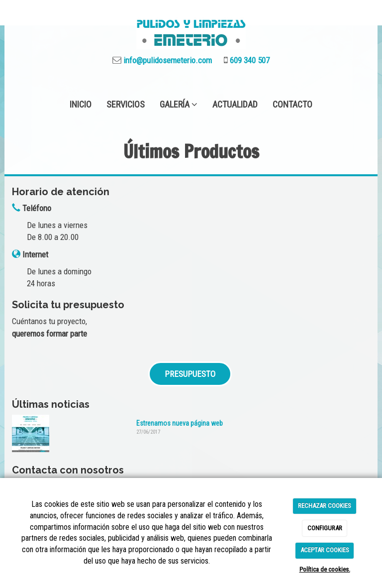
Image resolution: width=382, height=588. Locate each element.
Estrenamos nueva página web (180, 423)
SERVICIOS (126, 104)
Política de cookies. (325, 569)
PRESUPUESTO (190, 374)
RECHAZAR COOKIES (325, 506)
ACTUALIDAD (235, 104)
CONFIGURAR (325, 528)
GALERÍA (179, 104)
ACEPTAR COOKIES (325, 550)
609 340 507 (249, 60)
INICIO (81, 104)
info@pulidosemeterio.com (167, 60)
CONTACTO (292, 104)
